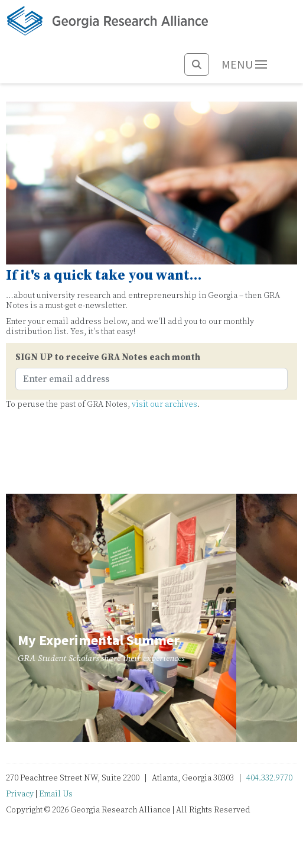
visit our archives (164, 404)
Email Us (56, 794)
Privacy (20, 794)
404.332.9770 (269, 778)
